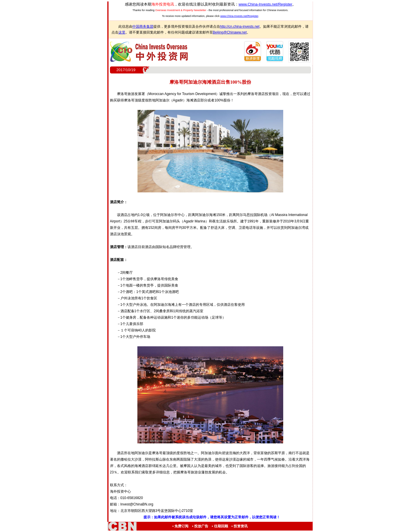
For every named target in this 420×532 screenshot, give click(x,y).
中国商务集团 (143, 27)
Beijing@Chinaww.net (230, 32)
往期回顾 (221, 526)
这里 (122, 32)
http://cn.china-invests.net (240, 27)
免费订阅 (181, 526)
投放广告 (201, 526)
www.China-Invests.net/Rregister (239, 16)
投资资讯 (241, 526)
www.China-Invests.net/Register (265, 4)
